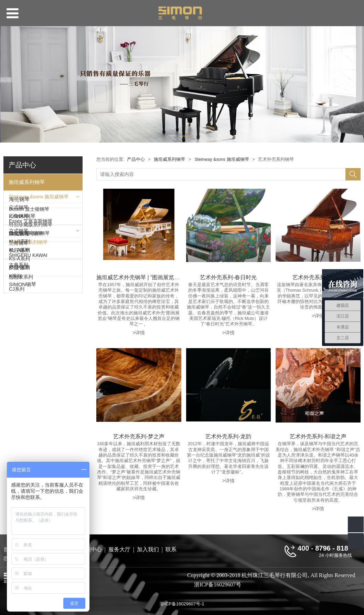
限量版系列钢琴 (26, 237)
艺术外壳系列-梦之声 (139, 436)
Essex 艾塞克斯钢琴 (31, 270)
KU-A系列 (19, 353)
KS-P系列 (19, 370)
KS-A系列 (19, 361)
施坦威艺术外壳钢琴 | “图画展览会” (139, 277)
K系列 (15, 379)
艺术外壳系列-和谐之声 (318, 436)
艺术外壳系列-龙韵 (228, 436)
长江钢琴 (19, 436)
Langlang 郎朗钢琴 (29, 282)
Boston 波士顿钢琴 (29, 258)
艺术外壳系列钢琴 (28, 246)
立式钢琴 (19, 211)
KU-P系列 (19, 344)
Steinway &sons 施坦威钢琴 (39, 198)
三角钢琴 (19, 219)
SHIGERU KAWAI (28, 403)
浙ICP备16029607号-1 (182, 604)
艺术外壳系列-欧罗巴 (318, 277)
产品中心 (136, 159)
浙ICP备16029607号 (215, 585)
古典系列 (19, 452)
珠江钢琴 (19, 419)
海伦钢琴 (19, 298)
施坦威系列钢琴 (27, 182)
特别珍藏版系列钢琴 (31, 228)
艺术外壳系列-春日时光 (228, 277)
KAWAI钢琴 (22, 315)
